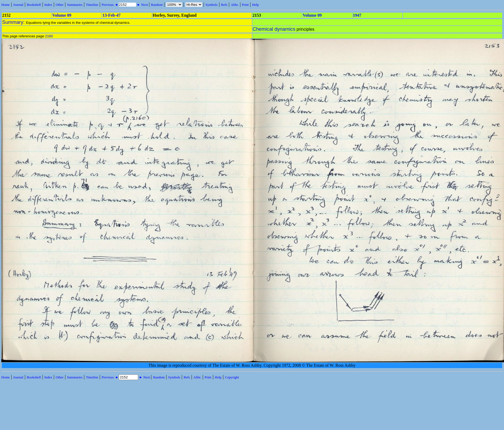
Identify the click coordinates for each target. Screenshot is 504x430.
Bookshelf (34, 5)
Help (255, 5)
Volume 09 (62, 15)
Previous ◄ (110, 5)
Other (60, 5)
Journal (18, 5)
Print (245, 5)
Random (157, 5)
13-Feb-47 (111, 15)
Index (48, 5)
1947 (357, 15)
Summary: (14, 22)
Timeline (92, 5)
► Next (142, 5)
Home (6, 5)
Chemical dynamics (274, 29)
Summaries (75, 5)
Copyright (232, 377)
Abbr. (235, 5)
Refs (224, 5)
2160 (49, 36)
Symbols (212, 5)
